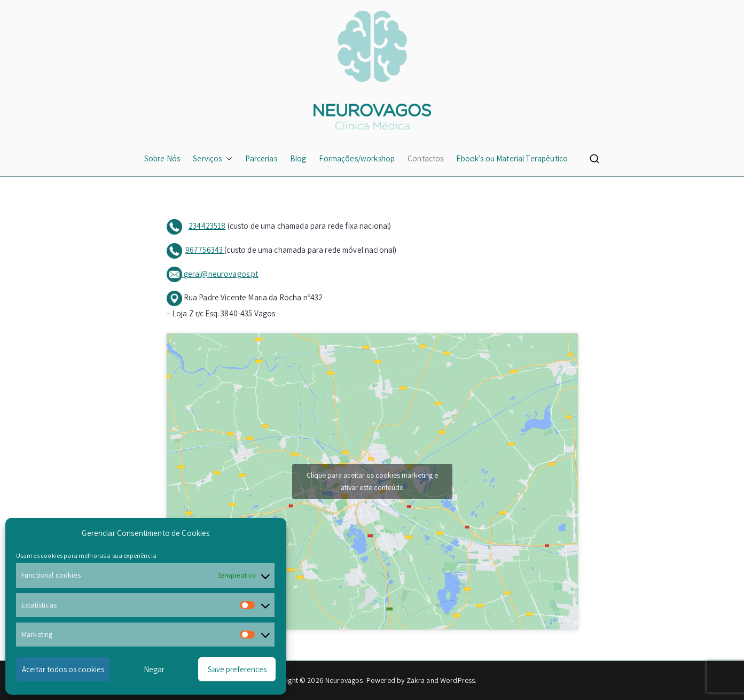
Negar (154, 669)
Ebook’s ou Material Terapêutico (512, 158)
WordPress (457, 680)
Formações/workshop (357, 158)
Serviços (213, 158)
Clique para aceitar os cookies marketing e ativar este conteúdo (372, 481)
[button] (227, 158)
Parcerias (261, 158)
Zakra (416, 680)
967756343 (205, 250)
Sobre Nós (162, 158)
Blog (298, 158)
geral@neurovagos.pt (221, 274)
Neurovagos (344, 680)
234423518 (207, 226)
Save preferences (237, 669)
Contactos (425, 158)
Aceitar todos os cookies (63, 669)
